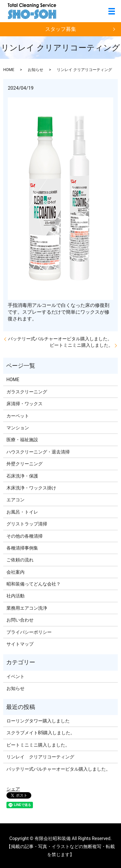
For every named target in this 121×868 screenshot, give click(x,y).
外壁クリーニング (25, 464)
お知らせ (35, 70)
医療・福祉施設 (22, 440)
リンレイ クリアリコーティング (40, 757)
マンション (18, 428)
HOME (9, 70)
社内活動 (15, 596)
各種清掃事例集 (22, 548)
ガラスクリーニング (27, 392)
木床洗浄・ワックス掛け (31, 488)
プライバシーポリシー (29, 632)
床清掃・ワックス (25, 404)
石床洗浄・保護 (22, 476)
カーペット (18, 416)
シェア (13, 789)
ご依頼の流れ (20, 560)
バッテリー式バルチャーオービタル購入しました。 (60, 339)
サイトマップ (20, 644)
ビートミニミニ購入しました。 (81, 345)
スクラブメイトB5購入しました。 (41, 733)
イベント (15, 676)
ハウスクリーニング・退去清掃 (38, 452)
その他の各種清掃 (25, 536)
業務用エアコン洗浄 (27, 608)
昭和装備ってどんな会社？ (34, 584)
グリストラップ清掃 (27, 524)
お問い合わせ (20, 620)
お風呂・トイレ (22, 512)
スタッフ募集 (61, 29)
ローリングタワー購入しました (38, 721)
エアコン (15, 500)
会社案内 (15, 572)
